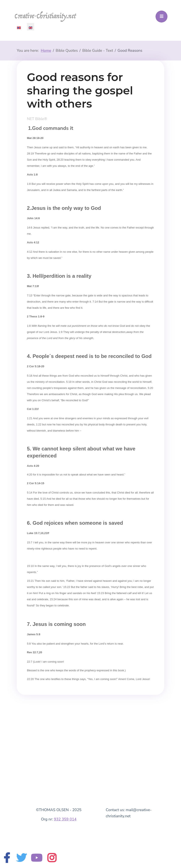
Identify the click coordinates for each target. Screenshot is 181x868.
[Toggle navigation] (162, 17)
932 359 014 (65, 819)
